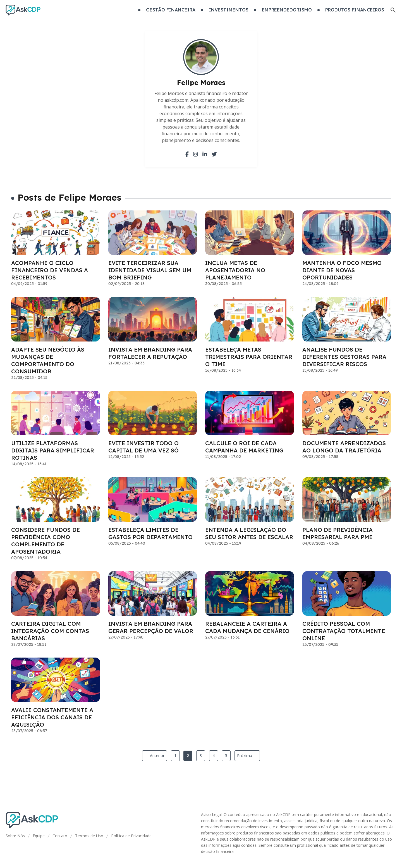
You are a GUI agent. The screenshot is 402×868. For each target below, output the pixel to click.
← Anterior (155, 756)
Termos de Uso (89, 836)
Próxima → (247, 756)
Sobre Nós (15, 836)
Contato (60, 836)
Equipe (39, 836)
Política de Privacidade (131, 836)
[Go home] (23, 10)
